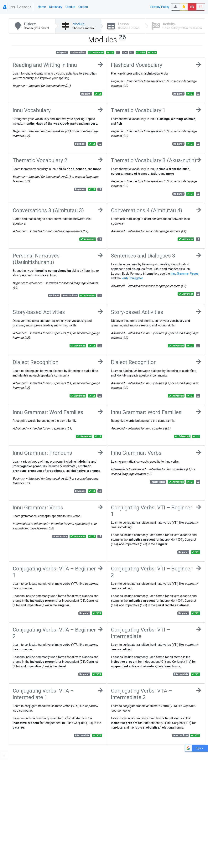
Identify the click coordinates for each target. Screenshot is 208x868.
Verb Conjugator (132, 278)
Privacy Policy (160, 7)
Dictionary (56, 7)
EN (192, 7)
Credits (70, 7)
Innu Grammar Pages (185, 274)
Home (42, 7)
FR (201, 7)
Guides (83, 7)
